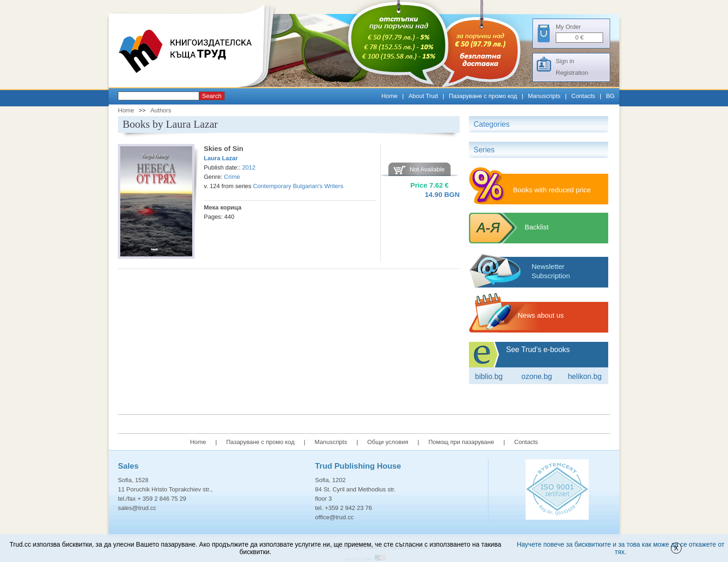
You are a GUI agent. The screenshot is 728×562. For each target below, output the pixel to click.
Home (390, 96)
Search (212, 96)
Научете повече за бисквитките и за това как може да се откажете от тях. (621, 548)
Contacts (583, 96)
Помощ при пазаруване (461, 442)
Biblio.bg (489, 376)
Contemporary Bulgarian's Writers (298, 186)
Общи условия (388, 442)
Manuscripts (544, 96)
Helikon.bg (585, 376)
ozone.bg (537, 376)
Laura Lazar (221, 158)
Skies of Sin (224, 148)
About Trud (423, 96)
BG (610, 96)
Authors (161, 110)
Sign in (565, 61)
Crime (232, 177)
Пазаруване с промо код (483, 96)
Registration (572, 73)
